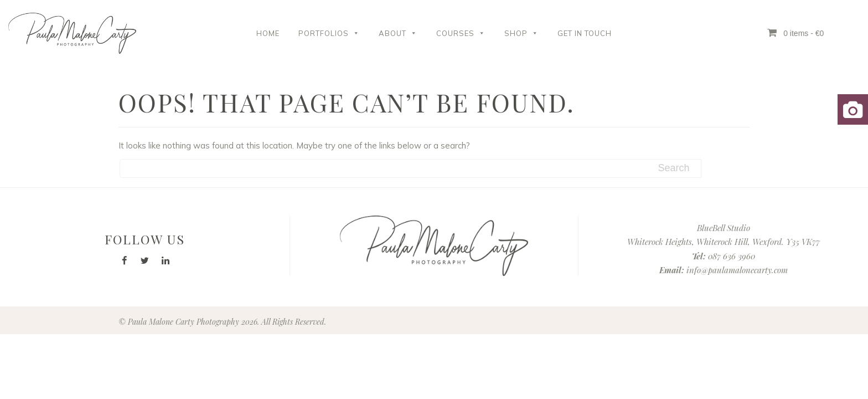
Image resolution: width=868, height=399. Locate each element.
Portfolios (329, 33)
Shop (521, 33)
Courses (461, 33)
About (398, 33)
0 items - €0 (795, 33)
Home (268, 33)
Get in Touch (585, 33)
